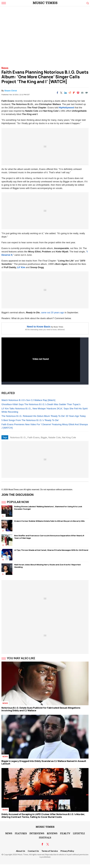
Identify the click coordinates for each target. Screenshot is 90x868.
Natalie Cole (55, 437)
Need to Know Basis (39, 327)
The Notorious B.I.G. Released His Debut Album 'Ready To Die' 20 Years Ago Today (44, 416)
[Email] (82, 93)
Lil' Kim (21, 267)
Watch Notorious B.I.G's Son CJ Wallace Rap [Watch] (28, 400)
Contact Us (33, 851)
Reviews (52, 833)
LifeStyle (79, 833)
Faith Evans (34, 437)
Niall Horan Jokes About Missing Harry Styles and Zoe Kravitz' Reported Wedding (47, 566)
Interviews (37, 833)
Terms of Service (50, 851)
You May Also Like (21, 658)
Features (21, 833)
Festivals (45, 837)
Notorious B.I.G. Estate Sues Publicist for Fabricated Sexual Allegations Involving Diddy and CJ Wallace (41, 709)
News (5, 68)
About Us (21, 851)
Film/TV (65, 833)
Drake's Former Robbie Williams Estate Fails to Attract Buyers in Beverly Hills (49, 521)
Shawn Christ (11, 91)
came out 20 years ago (52, 312)
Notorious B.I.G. (18, 437)
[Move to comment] (87, 93)
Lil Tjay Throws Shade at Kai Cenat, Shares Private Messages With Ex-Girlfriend (51, 550)
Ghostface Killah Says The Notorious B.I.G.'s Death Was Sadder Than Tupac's (41, 404)
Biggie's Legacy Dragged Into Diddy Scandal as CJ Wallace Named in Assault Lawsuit (44, 762)
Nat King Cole (69, 437)
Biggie (44, 437)
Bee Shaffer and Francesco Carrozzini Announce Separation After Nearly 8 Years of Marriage (49, 537)
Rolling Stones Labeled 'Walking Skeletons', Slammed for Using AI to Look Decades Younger (48, 508)
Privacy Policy (67, 851)
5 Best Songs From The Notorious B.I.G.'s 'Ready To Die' (30, 420)
